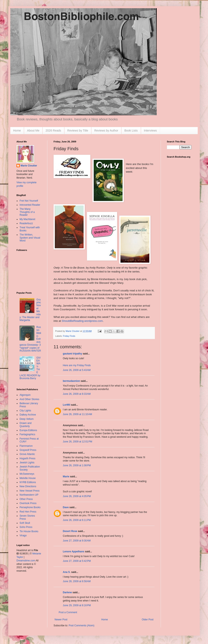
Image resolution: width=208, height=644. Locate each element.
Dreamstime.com (26, 561)
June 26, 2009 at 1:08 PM (77, 465)
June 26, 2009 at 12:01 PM (77, 442)
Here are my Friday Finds (77, 365)
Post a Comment (68, 612)
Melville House (28, 478)
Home (17, 130)
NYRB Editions (28, 482)
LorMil (67, 405)
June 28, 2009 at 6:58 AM (77, 581)
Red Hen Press (28, 512)
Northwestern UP (29, 495)
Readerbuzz (26, 223)
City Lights (25, 411)
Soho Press (26, 527)
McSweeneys (27, 474)
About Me (33, 130)
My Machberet (27, 219)
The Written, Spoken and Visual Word (30, 238)
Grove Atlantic (27, 454)
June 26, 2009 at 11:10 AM (77, 414)
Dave (66, 507)
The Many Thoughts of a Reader (27, 212)
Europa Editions (28, 430)
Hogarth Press (27, 458)
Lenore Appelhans (74, 552)
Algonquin (25, 395)
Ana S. (67, 572)
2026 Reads (53, 130)
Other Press (26, 499)
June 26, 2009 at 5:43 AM (77, 370)
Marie (66, 477)
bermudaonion (71, 381)
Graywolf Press (28, 450)
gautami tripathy (72, 354)
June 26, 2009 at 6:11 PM (77, 520)
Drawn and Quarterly (26, 425)
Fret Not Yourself (29, 201)
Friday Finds (69, 336)
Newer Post (61, 620)
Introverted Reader (30, 205)
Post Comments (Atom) (81, 626)
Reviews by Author (106, 130)
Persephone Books (30, 507)
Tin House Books (29, 531)
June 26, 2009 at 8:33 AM (77, 394)
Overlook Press (28, 503)
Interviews (150, 130)
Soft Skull (25, 523)
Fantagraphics (27, 434)
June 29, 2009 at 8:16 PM (77, 605)
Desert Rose (70, 531)
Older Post (148, 620)
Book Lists (131, 130)
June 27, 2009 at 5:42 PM (77, 561)
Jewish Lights (27, 463)
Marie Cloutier (29, 166)
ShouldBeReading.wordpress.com (82, 321)
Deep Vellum (27, 419)
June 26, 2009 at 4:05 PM (77, 496)
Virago (23, 536)
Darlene (67, 592)
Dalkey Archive (28, 415)
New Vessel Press (30, 491)
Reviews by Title (78, 130)
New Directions (28, 486)
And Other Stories (29, 399)
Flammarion (26, 446)
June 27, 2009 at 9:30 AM (77, 541)
